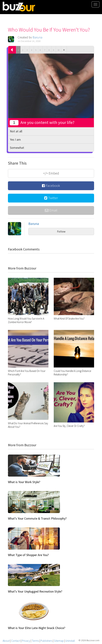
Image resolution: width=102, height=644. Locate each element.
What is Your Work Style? (24, 482)
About (6, 641)
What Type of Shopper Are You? (28, 555)
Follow (61, 231)
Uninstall (70, 641)
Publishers (46, 641)
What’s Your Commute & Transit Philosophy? (37, 518)
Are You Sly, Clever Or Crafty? (69, 426)
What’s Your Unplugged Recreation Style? (35, 591)
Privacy (26, 641)
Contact (16, 641)
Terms (35, 641)
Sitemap (59, 641)
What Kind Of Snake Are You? (69, 319)
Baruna (37, 37)
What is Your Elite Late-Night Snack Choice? (37, 628)
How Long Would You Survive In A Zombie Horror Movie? (26, 320)
